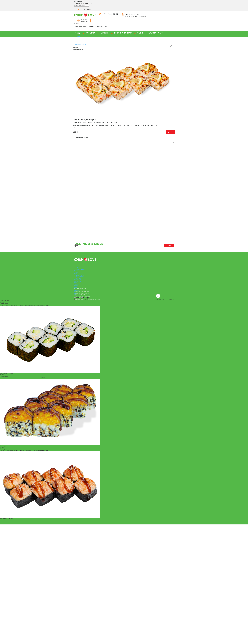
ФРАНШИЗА (90, 33)
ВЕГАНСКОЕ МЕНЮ (79, 275)
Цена (86, 45)
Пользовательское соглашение (81, 293)
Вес (83, 45)
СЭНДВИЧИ (77, 280)
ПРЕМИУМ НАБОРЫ (80, 269)
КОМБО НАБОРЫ (79, 277)
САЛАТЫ (76, 284)
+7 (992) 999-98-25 (110, 14)
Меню (76, 287)
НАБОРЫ (76, 268)
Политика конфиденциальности (82, 292)
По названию (78, 45)
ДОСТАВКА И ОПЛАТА (123, 33)
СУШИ (76, 272)
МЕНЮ (78, 33)
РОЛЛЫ (76, 271)
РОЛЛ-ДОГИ (78, 281)
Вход (81, 9)
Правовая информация (79, 295)
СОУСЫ (76, 286)
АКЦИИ (140, 33)
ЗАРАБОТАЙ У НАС (155, 33)
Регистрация (87, 9)
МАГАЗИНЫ (105, 33)
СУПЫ (76, 283)
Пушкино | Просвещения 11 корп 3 (84, 3)
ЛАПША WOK (78, 278)
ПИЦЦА (76, 274)
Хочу (170, 132)
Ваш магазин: (78, 2)
